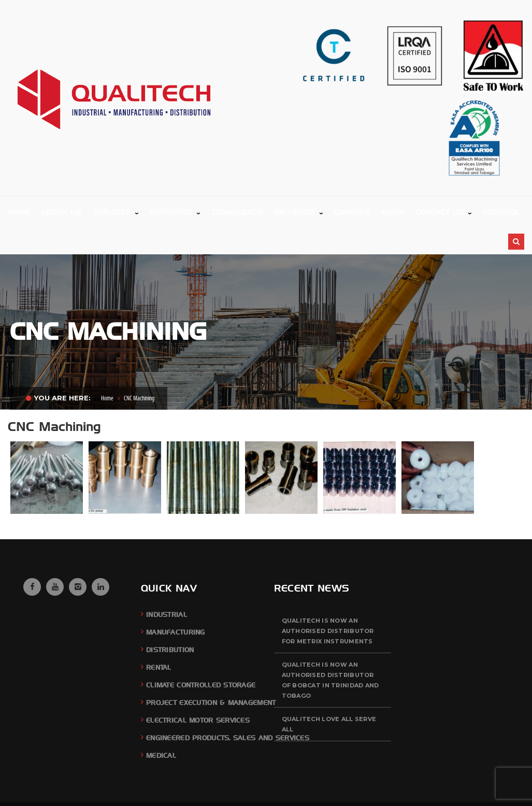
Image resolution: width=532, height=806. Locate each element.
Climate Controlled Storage (201, 653)
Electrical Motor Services (198, 689)
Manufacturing (176, 601)
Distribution (170, 618)
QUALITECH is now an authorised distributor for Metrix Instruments (328, 599)
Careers (454, 788)
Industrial (167, 583)
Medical (161, 724)
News (478, 788)
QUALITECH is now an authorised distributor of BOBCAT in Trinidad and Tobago (330, 649)
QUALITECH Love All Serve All (329, 693)
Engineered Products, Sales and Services (228, 706)
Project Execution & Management (211, 671)
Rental (159, 636)
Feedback (423, 788)
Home (107, 367)
